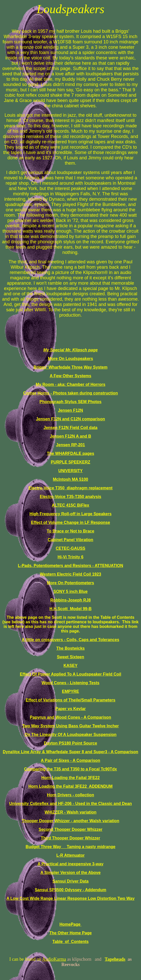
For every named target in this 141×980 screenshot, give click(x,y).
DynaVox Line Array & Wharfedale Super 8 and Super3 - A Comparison (70, 752)
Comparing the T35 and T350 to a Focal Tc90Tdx (70, 769)
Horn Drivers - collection (70, 795)
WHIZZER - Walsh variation (71, 812)
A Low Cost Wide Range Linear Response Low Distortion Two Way (70, 898)
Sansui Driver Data (70, 881)
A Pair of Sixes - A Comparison (70, 760)
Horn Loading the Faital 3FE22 (70, 778)
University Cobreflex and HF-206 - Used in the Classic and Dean (70, 804)
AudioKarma (54, 959)
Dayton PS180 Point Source (70, 743)
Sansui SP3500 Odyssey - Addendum (70, 890)
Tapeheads (115, 959)
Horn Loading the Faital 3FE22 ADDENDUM (70, 786)
